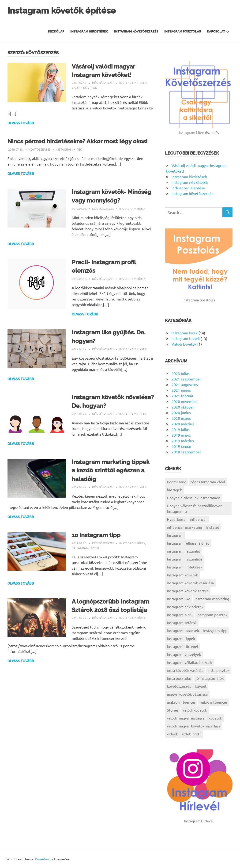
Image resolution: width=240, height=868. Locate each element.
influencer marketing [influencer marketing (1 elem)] (184, 527)
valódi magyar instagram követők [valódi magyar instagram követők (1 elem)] (194, 718)
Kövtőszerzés (103, 83)
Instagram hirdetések (89, 31)
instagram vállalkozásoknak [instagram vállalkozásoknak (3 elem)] (189, 662)
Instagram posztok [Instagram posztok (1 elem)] (212, 615)
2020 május (181, 418)
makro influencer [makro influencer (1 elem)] (181, 702)
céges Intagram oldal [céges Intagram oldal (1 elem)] (208, 482)
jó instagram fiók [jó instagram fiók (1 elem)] (210, 678)
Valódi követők (84, 88)
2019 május (181, 435)
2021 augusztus (185, 384)
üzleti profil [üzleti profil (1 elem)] (192, 734)
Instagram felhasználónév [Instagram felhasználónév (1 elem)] (188, 543)
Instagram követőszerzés (192, 193)
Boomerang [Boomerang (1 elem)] (177, 482)
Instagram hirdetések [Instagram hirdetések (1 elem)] (185, 567)
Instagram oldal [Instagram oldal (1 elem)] (180, 615)
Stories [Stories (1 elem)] (173, 710)
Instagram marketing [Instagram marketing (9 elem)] (212, 599)
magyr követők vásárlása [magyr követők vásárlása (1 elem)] (187, 694)
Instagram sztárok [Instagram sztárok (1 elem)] (182, 622)
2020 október (183, 407)
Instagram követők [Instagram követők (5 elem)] (182, 575)
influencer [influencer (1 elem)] (198, 519)
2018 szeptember (186, 452)
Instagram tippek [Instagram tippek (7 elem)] (181, 638)
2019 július (181, 429)
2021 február (182, 396)
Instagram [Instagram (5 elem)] (175, 535)
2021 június (181, 390)
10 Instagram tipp (97, 543)
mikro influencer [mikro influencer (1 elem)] (214, 702)
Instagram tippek (133, 83)
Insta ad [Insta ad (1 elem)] (213, 527)
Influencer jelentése (188, 188)
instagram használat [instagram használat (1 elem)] (184, 551)
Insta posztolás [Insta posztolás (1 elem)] (179, 678)
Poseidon (42, 859)
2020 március (183, 424)
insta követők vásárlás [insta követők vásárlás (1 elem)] (185, 670)
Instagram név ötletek (190, 182)
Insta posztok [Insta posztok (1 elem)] (218, 670)
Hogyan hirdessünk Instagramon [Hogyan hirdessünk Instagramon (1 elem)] (194, 498)
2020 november (185, 401)
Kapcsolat (216, 31)
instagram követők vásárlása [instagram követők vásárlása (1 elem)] (190, 583)
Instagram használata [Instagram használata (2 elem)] (184, 559)
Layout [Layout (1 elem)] (201, 686)
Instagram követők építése (64, 10)
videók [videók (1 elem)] (172, 734)
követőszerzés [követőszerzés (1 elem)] (179, 686)
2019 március (183, 441)
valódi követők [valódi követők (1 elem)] (195, 710)
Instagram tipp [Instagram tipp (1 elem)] (215, 630)
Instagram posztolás (183, 31)
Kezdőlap (56, 31)
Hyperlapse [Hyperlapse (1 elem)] (176, 519)
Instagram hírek (69, 158)
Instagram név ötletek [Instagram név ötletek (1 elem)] (185, 607)
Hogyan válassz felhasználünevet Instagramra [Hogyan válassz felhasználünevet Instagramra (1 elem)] (194, 508)
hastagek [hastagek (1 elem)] (174, 490)
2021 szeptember (186, 379)
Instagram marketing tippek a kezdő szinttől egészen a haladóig (112, 479)
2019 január (181, 446)
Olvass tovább (21, 123)
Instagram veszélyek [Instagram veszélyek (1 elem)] (184, 654)
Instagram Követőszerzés (136, 31)
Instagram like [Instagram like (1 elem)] (179, 599)
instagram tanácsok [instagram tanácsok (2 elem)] (183, 630)
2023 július (181, 373)
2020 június (181, 412)
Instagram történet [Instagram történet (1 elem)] (183, 646)
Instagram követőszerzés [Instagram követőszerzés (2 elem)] (188, 591)
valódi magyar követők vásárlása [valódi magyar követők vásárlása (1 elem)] (194, 726)
